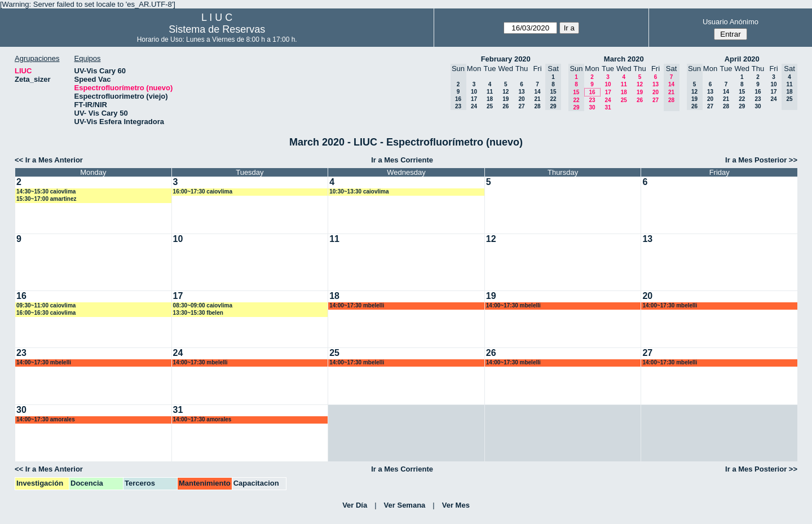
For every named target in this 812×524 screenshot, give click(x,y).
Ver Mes (456, 505)
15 (742, 92)
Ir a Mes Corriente (402, 160)
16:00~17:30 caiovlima (203, 191)
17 (474, 99)
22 (742, 99)
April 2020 (742, 59)
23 (592, 100)
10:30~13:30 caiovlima (359, 191)
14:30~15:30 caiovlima (46, 191)
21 (537, 99)
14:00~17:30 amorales (46, 419)
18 (490, 99)
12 (506, 92)
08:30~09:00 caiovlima (203, 305)
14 (537, 92)
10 (474, 92)
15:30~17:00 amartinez (46, 199)
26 (506, 106)
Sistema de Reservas (217, 29)
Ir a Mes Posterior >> (761, 160)
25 (490, 106)
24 (474, 106)
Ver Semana (405, 505)
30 (592, 107)
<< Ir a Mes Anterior (49, 160)
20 (521, 99)
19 (506, 99)
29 (742, 106)
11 (490, 92)
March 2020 (624, 59)
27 (521, 106)
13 (521, 92)
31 (608, 107)
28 (537, 106)
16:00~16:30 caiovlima (46, 313)
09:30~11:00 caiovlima (46, 305)
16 (592, 92)
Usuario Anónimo (731, 22)
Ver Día (355, 505)
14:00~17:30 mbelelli (357, 305)
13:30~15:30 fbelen (198, 313)
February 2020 (506, 59)
